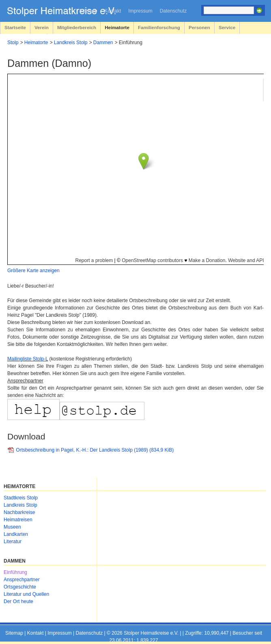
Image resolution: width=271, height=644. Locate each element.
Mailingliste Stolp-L (28, 359)
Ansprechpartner (22, 580)
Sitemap (88, 11)
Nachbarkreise (19, 512)
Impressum (140, 11)
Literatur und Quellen (26, 594)
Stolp (13, 43)
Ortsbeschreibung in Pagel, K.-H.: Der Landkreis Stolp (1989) (95, 450)
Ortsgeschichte (20, 587)
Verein (42, 27)
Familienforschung (159, 27)
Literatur (13, 542)
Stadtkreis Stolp (21, 498)
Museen (12, 527)
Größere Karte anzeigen (33, 271)
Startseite (15, 27)
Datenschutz (173, 11)
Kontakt (113, 11)
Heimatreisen (18, 520)
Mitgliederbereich (77, 27)
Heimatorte (117, 27)
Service (227, 27)
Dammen (103, 43)
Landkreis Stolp (71, 43)
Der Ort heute (18, 601)
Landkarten (16, 534)
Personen (199, 27)
